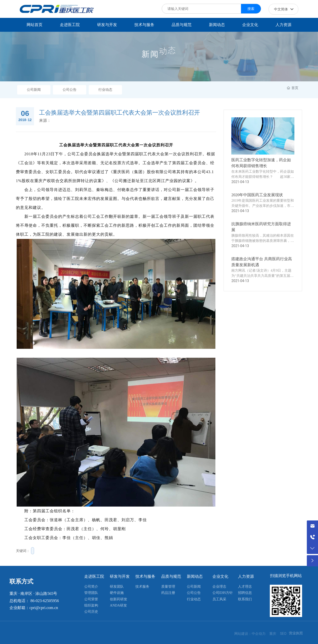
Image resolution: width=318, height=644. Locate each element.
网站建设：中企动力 (250, 634)
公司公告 (70, 90)
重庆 (273, 634)
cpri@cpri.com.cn (44, 608)
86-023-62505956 (45, 601)
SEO (283, 634)
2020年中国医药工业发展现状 (257, 195)
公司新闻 (34, 90)
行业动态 (105, 90)
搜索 (251, 9)
